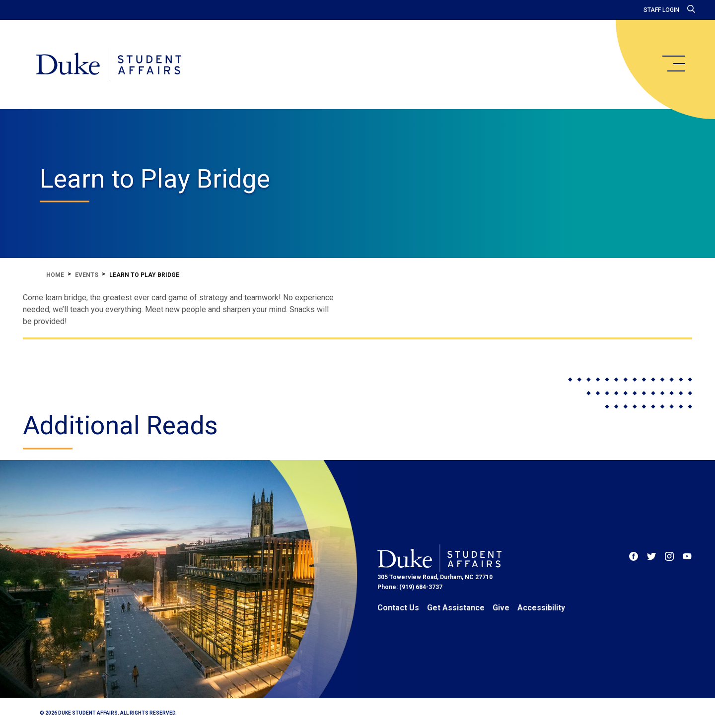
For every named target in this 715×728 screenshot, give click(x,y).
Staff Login (661, 10)
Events (87, 275)
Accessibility (541, 608)
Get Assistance (456, 608)
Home (55, 275)
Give (501, 608)
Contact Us (398, 608)
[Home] (108, 65)
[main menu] (673, 64)
